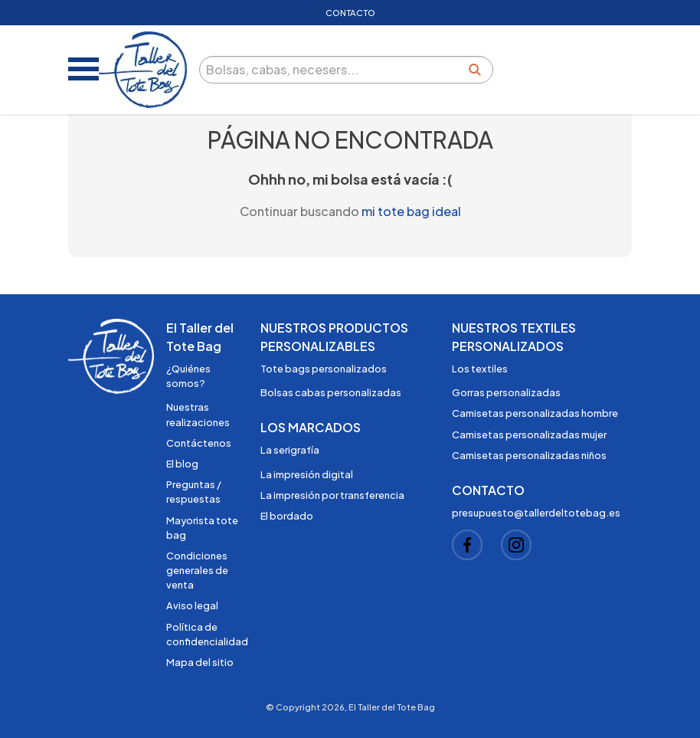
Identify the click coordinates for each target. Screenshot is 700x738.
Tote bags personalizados (324, 369)
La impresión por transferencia (332, 495)
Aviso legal (192, 605)
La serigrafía (290, 450)
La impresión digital (307, 474)
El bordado (287, 516)
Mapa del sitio (200, 662)
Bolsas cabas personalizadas (331, 392)
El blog (182, 464)
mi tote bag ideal (411, 211)
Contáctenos (199, 443)
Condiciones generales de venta (197, 570)
